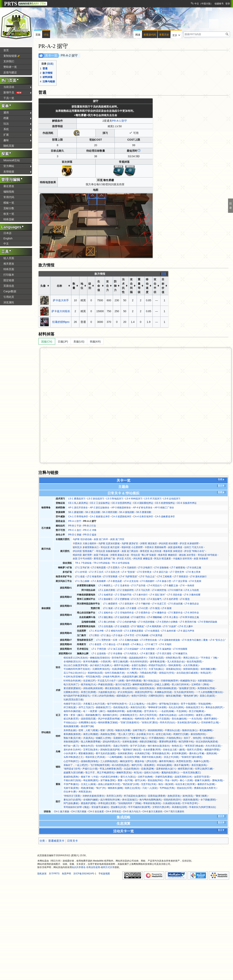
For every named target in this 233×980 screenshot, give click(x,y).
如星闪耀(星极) (135, 711)
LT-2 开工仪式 (96, 572)
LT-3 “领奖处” (138, 626)
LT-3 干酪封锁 (143, 604)
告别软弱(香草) (103, 746)
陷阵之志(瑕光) (133, 788)
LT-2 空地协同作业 (124, 613)
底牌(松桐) (212, 753)
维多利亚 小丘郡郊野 (132, 547)
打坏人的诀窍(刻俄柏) (103, 696)
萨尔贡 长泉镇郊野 (189, 543)
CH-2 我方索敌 (79, 812)
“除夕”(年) (101, 788)
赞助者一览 (10, 67)
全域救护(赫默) (91, 800)
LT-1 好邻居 (81, 572)
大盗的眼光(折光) (107, 692)
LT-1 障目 (94, 635)
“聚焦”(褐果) (201, 796)
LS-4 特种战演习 (134, 499)
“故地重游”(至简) (187, 688)
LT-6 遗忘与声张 (186, 631)
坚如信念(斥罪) (185, 788)
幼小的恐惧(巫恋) (121, 765)
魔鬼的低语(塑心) (170, 773)
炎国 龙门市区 (117, 539)
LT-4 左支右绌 (131, 581)
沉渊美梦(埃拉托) (101, 669)
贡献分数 (9, 208)
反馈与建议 (10, 72)
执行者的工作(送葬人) (101, 665)
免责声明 (66, 874)
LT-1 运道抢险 (99, 654)
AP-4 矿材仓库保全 (143, 508)
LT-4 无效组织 (129, 568)
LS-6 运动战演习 (172, 499)
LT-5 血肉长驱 (169, 631)
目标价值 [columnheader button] (163, 286)
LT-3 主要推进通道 (134, 631)
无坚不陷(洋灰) (149, 784)
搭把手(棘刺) (210, 719)
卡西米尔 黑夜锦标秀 (155, 547)
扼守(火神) (140, 780)
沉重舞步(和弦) (71, 692)
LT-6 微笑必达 (192, 604)
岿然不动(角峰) (145, 777)
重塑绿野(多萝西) (168, 742)
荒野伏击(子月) (139, 669)
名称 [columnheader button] (59, 286)
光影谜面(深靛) (205, 681)
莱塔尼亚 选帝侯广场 (104, 559)
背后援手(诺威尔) (100, 807)
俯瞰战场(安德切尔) (100, 658)
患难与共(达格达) (168, 715)
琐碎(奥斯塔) (175, 665)
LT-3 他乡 (118, 635)
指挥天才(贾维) (195, 750)
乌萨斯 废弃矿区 (130, 543)
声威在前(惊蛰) (106, 684)
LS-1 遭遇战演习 (77, 499)
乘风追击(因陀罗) (214, 707)
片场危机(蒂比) (174, 738)
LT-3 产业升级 (138, 586)
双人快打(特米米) (181, 684)
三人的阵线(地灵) (109, 761)
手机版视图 (104, 874)
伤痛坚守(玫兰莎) (72, 704)
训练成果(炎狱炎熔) (93, 688)
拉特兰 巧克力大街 (194, 547)
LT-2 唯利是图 (99, 568)
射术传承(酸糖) (91, 662)
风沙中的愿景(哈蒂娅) (109, 719)
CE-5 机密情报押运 (165, 503)
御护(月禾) (137, 765)
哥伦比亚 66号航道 (207, 555)
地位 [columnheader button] (82, 286)
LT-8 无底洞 (195, 581)
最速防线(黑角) (71, 777)
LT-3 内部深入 (131, 654)
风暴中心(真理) (201, 761)
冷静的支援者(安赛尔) (94, 796)
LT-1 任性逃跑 (106, 626)
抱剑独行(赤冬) (110, 715)
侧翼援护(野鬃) (212, 750)
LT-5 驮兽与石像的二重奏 (195, 640)
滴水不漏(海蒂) (182, 765)
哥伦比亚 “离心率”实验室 (144, 555)
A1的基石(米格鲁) (109, 777)
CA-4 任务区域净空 (143, 517)
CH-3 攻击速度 (96, 812)
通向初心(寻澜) (197, 753)
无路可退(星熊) (71, 788)
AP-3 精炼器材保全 (121, 508)
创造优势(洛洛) (147, 688)
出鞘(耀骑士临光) (87, 722)
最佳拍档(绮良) (198, 734)
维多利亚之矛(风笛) (95, 757)
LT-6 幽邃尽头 (180, 654)
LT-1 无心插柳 (82, 581)
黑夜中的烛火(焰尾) (152, 757)
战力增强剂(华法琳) (110, 800)
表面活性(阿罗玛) (144, 692)
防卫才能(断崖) (197, 711)
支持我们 (9, 61)
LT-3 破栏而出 (138, 617)
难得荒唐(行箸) (185, 769)
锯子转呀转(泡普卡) (117, 704)
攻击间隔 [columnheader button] (131, 286)
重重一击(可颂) (125, 780)
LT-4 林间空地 (159, 590)
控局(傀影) (209, 738)
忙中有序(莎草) (190, 803)
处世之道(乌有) (164, 734)
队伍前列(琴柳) (132, 757)
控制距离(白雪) (173, 658)
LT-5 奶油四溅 (175, 604)
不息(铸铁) (182, 711)
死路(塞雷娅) (87, 788)
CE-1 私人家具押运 (78, 503)
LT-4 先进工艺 (159, 604)
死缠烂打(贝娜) (181, 734)
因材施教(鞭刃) (93, 715)
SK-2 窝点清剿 (93, 512)
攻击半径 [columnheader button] (155, 286)
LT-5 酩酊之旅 (171, 586)
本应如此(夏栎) (164, 765)
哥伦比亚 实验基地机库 (108, 551)
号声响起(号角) (167, 788)
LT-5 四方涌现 (164, 654)
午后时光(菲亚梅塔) (73, 677)
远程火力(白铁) (152, 773)
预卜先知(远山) (151, 681)
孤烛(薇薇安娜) (71, 726)
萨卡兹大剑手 (61, 300)
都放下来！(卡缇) (90, 777)
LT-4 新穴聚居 (148, 654)
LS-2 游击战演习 (96, 499)
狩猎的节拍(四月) (157, 665)
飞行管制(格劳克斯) (100, 765)
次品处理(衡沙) (131, 769)
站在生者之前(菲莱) (185, 784)
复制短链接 (10, 56)
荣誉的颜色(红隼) (161, 753)
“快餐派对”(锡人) (139, 738)
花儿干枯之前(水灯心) (75, 673)
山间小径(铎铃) (186, 715)
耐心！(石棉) (186, 780)
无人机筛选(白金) (176, 662)
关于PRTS (54, 874)
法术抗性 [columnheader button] (123, 286)
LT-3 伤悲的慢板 (146, 622)
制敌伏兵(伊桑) (123, 730)
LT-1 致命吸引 (106, 599)
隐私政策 (42, 874)
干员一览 (9, 98)
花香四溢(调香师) (157, 796)
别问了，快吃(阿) (193, 738)
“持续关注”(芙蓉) (72, 796)
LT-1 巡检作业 (106, 613)
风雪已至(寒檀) (89, 692)
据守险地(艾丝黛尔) (169, 704)
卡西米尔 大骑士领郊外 (84, 543)
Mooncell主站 (12, 160)
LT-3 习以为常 (143, 590)
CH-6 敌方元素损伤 (152, 812)
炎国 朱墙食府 (201, 559)
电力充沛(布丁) (71, 684)
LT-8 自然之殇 (194, 568)
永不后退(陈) (163, 719)
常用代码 (9, 197)
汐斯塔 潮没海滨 (148, 543)
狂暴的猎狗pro (61, 322)
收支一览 (9, 214)
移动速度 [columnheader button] (147, 286)
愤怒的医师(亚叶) (173, 800)
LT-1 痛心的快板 (107, 622)
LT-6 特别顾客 (180, 649)
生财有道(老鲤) (130, 742)
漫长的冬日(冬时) (72, 750)
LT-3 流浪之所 (112, 572)
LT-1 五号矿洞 (82, 568)
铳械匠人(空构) (103, 738)
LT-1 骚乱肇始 (106, 617)
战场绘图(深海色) (90, 761)
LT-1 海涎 (108, 608)
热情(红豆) (177, 746)
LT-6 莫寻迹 (156, 635)
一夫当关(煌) (196, 719)
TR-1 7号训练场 (83, 563)
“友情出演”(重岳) (149, 722)
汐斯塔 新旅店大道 (120, 555)
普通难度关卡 (56, 841)
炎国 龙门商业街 (130, 551)
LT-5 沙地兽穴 (145, 568)
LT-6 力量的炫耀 (192, 595)
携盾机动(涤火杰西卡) (205, 788)
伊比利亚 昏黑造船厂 (83, 551)
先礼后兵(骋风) (176, 707)
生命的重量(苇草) (152, 750)
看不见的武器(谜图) (106, 753)
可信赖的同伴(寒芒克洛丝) (77, 669)
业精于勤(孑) (139, 730)
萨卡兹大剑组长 (61, 311)
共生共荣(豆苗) (213, 746)
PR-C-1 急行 (75, 530)
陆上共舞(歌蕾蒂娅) (91, 742)
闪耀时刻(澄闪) (156, 696)
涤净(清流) (188, 796)
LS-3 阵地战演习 (115, 499)
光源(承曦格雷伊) (121, 669)
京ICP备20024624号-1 (85, 874)
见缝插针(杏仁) (121, 738)
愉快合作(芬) (87, 746)
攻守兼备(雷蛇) (108, 780)
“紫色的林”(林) (190, 696)
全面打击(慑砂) (139, 665)
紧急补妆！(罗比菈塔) (146, 761)
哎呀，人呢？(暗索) (89, 730)
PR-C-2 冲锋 (90, 530)
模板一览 (9, 203)
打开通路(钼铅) (157, 738)
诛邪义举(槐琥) (91, 734)
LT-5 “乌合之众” (147, 577)
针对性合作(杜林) (72, 681)
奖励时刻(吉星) (95, 673)
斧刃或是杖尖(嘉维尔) (135, 796)
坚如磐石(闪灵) (119, 807)
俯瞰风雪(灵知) (124, 773)
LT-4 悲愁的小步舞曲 (167, 622)
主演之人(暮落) (89, 784)
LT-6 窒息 (185, 599)
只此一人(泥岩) (150, 788)
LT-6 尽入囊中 (186, 626)
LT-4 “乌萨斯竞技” (129, 577)
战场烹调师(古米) (183, 777)
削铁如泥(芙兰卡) (195, 707)
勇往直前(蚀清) (113, 688)
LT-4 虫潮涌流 (152, 631)
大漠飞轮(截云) (156, 669)
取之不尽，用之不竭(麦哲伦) (100, 773)
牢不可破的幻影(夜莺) (139, 807)
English (8, 238)
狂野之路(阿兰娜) (204, 769)
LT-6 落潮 (166, 608)
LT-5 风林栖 (142, 635)
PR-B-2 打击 (89, 526)
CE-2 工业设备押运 (100, 503)
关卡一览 (51, 55)
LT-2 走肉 (120, 608)
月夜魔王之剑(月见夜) (94, 704)
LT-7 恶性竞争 (177, 572)
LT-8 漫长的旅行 (198, 577)
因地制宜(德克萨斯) (110, 750)
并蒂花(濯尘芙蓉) (107, 803)
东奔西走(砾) (70, 730)
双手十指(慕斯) (189, 704)
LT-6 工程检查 (165, 577)
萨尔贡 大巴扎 (124, 559)
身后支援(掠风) (199, 765)
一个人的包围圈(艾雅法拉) (209, 692)
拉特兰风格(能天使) (115, 673)
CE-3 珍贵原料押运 (121, 503)
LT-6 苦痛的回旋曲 (208, 622)
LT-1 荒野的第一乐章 (107, 640)
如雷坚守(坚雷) (202, 777)
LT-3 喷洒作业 (143, 613)
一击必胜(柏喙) (167, 711)
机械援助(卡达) (188, 681)
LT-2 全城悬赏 (122, 626)
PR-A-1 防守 (119, 121)
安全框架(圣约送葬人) (188, 722)
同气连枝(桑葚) (71, 803)
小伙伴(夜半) (70, 753)
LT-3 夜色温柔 (115, 581)
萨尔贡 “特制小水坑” (195, 551)
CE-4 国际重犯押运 (143, 503)
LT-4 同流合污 (154, 586)
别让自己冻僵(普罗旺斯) (76, 665)
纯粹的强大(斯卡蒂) (145, 719)
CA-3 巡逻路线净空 (121, 517)
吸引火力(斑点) (128, 777)
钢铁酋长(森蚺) (115, 788)
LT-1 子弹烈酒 (99, 649)
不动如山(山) (70, 722)
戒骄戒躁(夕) (123, 696)
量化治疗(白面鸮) (72, 800)
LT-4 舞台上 (137, 644)
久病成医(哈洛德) (172, 803)
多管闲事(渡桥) (179, 753)
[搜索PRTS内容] (207, 34)
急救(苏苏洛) (174, 796)
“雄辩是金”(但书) (72, 769)
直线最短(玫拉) (174, 669)
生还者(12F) (89, 681)
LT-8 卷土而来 (193, 572)
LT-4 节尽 (129, 635)
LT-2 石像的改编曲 (129, 640)
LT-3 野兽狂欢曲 (149, 640)
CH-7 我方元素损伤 (174, 812)
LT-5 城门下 (151, 644)
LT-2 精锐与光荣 (114, 631)
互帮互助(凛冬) (91, 750)
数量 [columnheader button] (74, 286)
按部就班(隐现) (191, 669)
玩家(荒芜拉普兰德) (73, 700)
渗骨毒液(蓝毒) (158, 662)
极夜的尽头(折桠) (206, 784)
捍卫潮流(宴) (70, 707)
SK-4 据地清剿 (127, 512)
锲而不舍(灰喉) (122, 665)
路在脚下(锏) (87, 726)
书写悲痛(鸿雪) (93, 677)
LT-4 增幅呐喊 (154, 617)
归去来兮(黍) (70, 792)
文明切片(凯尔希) (161, 807)
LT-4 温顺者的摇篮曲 (169, 640)
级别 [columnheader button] (90, 286)
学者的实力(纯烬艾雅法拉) (202, 807)
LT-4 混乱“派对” (158, 595)
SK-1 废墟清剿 (76, 512)
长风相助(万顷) (143, 753)
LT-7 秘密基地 (178, 568)
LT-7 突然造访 (181, 577)
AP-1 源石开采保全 (78, 508)
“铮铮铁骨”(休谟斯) (157, 707)
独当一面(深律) (166, 784)
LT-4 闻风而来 (154, 626)
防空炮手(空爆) (119, 658)
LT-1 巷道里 (95, 644)
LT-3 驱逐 (131, 608)
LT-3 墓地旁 (123, 644)
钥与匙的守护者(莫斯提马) (77, 696)
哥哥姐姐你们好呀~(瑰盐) (76, 807)
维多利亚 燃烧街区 (167, 555)
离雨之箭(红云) (191, 658)
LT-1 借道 (80, 577)
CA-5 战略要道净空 (165, 517)
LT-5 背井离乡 (144, 572)
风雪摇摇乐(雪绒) (206, 688)
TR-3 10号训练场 (120, 563)
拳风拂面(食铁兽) (72, 734)
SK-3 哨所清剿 (110, 512)
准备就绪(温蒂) (71, 742)
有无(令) (138, 773)
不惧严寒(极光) (71, 784)
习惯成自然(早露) (148, 673)
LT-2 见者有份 (122, 586)
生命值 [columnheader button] (99, 286)
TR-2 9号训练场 (102, 563)
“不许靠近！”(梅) (209, 658)
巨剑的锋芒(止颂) (210, 722)
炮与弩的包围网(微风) (151, 800)
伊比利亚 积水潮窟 (168, 543)
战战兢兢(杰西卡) (138, 658)
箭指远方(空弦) (167, 673)
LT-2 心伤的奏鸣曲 (126, 622)
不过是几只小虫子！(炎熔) (111, 681)
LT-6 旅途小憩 (164, 581)
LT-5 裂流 (155, 608)
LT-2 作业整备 (115, 654)
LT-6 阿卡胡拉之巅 (189, 617)
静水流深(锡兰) (130, 800)
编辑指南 (9, 192)
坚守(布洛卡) (151, 711)
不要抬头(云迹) (173, 730)
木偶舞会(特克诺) (163, 692)
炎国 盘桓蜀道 (175, 547)
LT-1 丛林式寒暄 (107, 590)
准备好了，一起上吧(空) (76, 765)
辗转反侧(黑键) (174, 696)
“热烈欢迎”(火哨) (131, 784)
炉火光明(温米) (125, 692)
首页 (6, 50)
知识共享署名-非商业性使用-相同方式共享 (93, 867)
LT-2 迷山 (106, 635)
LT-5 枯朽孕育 (171, 599)
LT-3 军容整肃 (110, 577)
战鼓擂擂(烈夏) (89, 719)
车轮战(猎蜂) (205, 704)
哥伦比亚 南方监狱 (110, 547)
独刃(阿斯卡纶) (186, 742)
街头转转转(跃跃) (139, 662)
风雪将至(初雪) (184, 761)
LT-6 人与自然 (192, 590)
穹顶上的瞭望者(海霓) (111, 769)
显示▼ (221, 486)
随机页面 (9, 146)
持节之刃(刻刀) (86, 707)
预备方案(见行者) (72, 738)
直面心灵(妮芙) (207, 696)
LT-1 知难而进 (106, 595)
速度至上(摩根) (204, 715)
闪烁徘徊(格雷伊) (170, 681)
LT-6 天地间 (165, 644)
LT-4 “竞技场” (129, 572)
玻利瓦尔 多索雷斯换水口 (86, 547)
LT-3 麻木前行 (141, 595)
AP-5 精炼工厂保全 (164, 508)
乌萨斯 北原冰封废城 (109, 543)
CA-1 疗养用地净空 (78, 517)
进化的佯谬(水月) (111, 742)
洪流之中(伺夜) (171, 757)
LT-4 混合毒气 (154, 599)
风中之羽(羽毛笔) (148, 715)
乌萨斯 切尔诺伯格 (82, 539)
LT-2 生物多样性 (125, 590)
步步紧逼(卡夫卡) (145, 734)
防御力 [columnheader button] (115, 286)
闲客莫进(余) (85, 792)
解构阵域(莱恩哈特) (143, 684)
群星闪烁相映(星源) (167, 688)
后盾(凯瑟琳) (148, 769)
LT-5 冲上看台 (171, 617)
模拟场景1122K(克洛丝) (76, 658)
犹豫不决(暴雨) (202, 780)
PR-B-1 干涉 (75, 526)
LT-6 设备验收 (161, 568)
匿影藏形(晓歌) (86, 753)
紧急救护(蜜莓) (89, 803)
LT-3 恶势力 (114, 568)
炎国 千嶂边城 (101, 555)
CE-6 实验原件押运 (187, 503)
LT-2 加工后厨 (115, 649)
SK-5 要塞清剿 (144, 512)
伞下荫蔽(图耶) (208, 800)
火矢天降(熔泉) (191, 665)
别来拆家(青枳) (125, 753)
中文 (6, 244)
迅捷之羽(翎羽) (121, 746)
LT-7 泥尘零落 (180, 581)
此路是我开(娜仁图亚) (133, 677)
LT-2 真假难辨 (99, 581)
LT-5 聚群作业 (175, 613)
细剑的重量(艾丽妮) (108, 722)
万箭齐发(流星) (156, 658)
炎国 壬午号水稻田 (82, 559)
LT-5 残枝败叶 (147, 581)
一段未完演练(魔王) (191, 773)
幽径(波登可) (127, 761)
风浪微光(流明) (180, 807)
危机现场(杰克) (121, 707)
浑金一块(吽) (171, 780)
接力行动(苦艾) (123, 684)
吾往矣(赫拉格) (179, 719)
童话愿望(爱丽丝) (72, 688)
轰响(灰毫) (218, 780)
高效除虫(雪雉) (108, 734)
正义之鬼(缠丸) (137, 704)
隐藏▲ (221, 479)
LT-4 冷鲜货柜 (148, 649)
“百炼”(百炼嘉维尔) (130, 722)
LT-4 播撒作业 (159, 613)
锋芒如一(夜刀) (71, 746)
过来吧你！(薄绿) (200, 684)
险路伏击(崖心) (190, 730)
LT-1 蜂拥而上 (106, 586)
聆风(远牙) (206, 673)
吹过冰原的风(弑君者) (207, 742)
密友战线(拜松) (155, 780)
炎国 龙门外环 (101, 539)
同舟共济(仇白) (168, 722)
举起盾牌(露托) (91, 780)
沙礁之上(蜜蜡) (162, 684)
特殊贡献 (9, 219)
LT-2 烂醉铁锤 (122, 599)
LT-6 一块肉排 (187, 586)
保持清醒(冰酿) (208, 669)
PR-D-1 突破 (75, 535)
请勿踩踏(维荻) (155, 730)
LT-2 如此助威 (122, 617)
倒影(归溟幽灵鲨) (148, 742)
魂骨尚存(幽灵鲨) (72, 711)
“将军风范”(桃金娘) (194, 746)
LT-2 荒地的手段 (123, 595)
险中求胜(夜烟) (134, 681)
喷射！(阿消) (107, 730)
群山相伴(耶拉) (130, 688)
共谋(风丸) (89, 738)
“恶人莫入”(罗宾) (126, 734)
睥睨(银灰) (128, 719)
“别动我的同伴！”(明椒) (130, 803)
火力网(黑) (132, 673)
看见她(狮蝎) (206, 730)
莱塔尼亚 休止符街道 (151, 551)
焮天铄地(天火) (89, 684)
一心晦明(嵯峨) (115, 757)
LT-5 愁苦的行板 (188, 622)
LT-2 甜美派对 (126, 604)
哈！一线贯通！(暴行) (94, 711)
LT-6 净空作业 (192, 613)
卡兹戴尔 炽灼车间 (182, 559)
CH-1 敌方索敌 (62, 812)
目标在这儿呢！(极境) (174, 750)
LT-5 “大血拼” (170, 626)
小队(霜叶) (152, 704)
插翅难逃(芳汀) (103, 707)
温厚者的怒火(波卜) (166, 769)
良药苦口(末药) (114, 796)
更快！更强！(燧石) (73, 715)
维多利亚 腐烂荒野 (82, 555)
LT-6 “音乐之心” (218, 640)
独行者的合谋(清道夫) (159, 746)
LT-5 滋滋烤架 (164, 649)
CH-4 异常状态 (113, 812)
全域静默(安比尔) (72, 662)
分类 (42, 841)
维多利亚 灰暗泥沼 (173, 551)
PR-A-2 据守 (89, 521)
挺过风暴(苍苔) (71, 719)
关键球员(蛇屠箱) (164, 777)
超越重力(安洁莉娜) (73, 773)
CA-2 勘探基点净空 (100, 517)
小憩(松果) (106, 662)
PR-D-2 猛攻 (90, 535)
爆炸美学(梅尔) (167, 761)
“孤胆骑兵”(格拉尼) (132, 750)
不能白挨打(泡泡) (72, 780)
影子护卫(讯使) (138, 746)
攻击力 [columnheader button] (107, 286)
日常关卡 (73, 841)
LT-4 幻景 (143, 608)
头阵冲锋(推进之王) (73, 757)
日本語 (7, 233)
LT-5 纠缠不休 (175, 590)
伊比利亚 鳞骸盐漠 (143, 559)
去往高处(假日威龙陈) (187, 673)
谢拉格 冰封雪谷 (187, 555)
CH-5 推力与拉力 (132, 812)
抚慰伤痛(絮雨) (191, 800)
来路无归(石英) (138, 707)
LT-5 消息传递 (175, 595)
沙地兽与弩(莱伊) (111, 677)
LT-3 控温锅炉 (131, 649)
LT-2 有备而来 (94, 577)
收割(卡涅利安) (139, 696)
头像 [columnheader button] (43, 286)
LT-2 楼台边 (109, 644)
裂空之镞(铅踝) (121, 662)
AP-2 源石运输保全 (100, 508)
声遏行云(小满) (90, 769)
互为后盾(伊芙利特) (184, 692)
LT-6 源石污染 (161, 572)
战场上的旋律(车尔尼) (109, 784)
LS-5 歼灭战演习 (153, 499)
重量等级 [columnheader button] (139, 286)
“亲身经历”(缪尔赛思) (192, 757)
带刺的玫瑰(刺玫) (152, 803)
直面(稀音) (149, 765)
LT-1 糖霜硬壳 (110, 604)
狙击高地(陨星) (194, 662)
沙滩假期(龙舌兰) (129, 715)
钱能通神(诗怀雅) (116, 711)
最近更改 (9, 186)
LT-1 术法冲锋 (96, 631)
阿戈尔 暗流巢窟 (162, 559)
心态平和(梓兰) (71, 761)
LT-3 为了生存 (138, 599)
